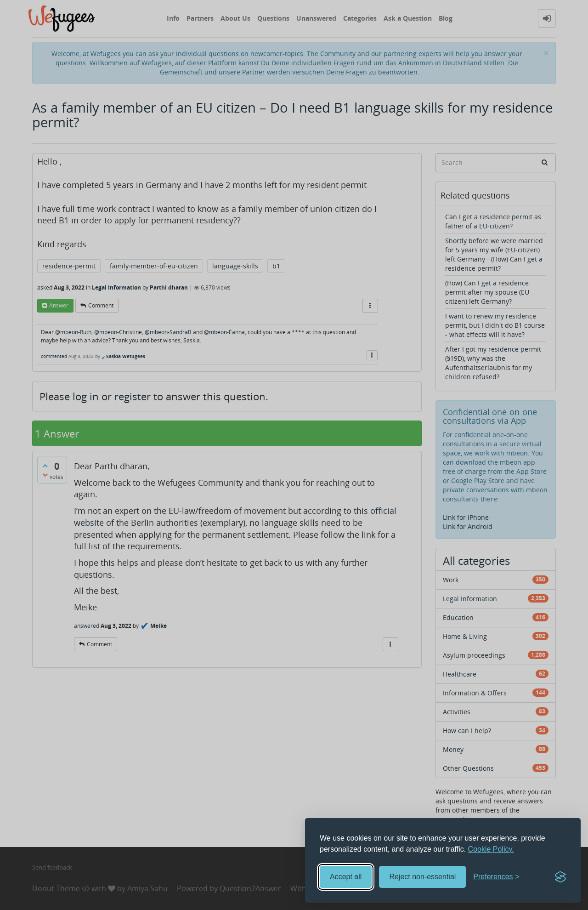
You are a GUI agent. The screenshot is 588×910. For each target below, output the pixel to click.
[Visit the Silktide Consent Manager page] (560, 877)
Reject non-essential (422, 877)
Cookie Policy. (491, 849)
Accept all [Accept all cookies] (346, 877)
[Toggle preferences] (496, 877)
